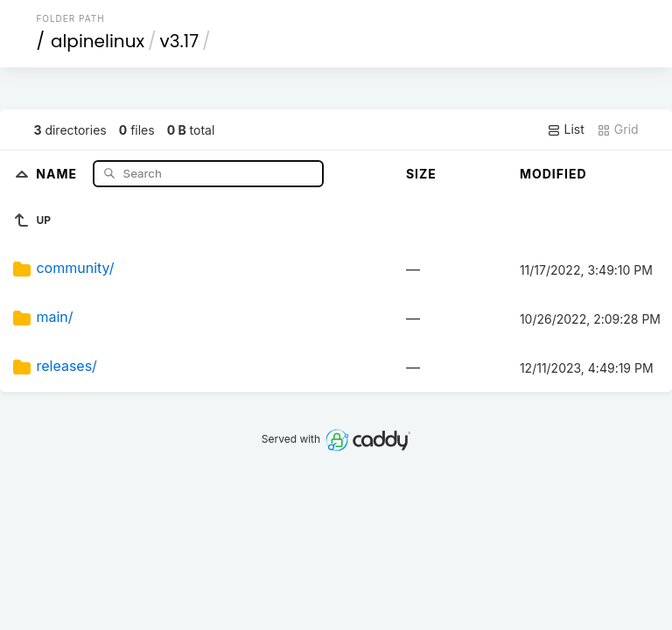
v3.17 (180, 41)
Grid (618, 129)
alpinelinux (98, 41)
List (566, 129)
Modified (553, 174)
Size (421, 174)
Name (58, 173)
